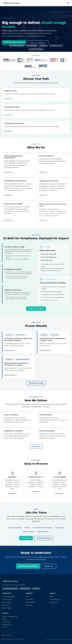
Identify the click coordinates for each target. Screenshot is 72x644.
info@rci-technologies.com (10, 616)
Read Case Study (11, 350)
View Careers (26, 539)
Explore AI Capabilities (36, 311)
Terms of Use (58, 640)
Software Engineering (8, 597)
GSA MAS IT (43, 46)
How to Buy (29, 605)
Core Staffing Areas (55, 599)
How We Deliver (30, 602)
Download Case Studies (28, 567)
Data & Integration (7, 599)
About (27, 597)
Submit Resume (53, 602)
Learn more (9, 173)
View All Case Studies (36, 383)
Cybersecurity (6, 605)
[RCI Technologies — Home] (12, 3)
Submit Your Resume (44, 539)
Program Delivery (7, 608)
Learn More (36, 446)
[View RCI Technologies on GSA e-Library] (7, 635)
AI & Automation (7, 602)
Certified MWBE (32, 46)
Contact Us (49, 567)
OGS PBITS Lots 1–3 (56, 46)
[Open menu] (68, 3)
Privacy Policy (49, 640)
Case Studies (29, 599)
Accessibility (67, 640)
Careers (51, 597)
